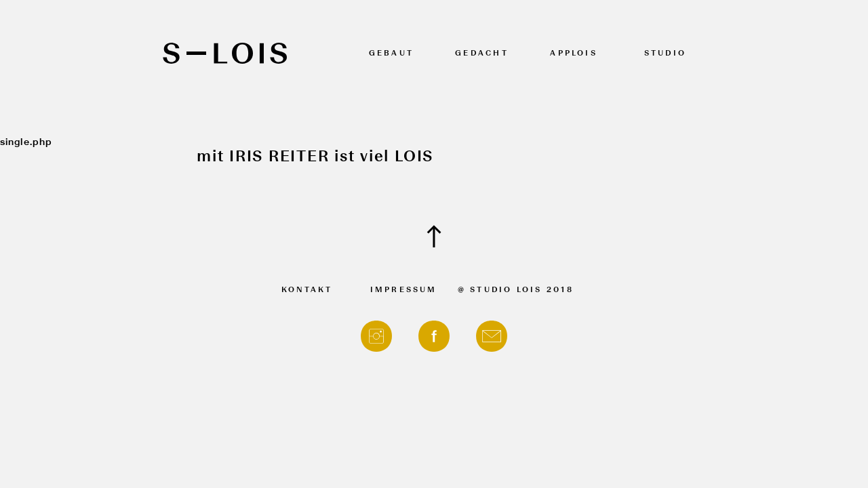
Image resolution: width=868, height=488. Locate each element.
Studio (665, 54)
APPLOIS (574, 54)
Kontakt (307, 290)
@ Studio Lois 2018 (516, 290)
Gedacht (482, 54)
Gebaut (391, 54)
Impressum (404, 290)
